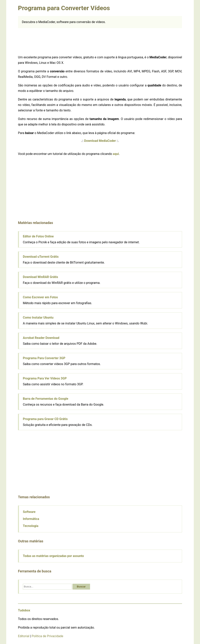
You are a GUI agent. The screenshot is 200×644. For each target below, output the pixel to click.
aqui (116, 154)
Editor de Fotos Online (38, 236)
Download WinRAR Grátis (40, 277)
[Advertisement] (100, 41)
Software (29, 512)
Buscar (81, 587)
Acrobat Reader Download (41, 338)
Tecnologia (31, 526)
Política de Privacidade (47, 636)
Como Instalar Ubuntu (38, 318)
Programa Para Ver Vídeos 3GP (45, 378)
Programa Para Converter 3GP (44, 358)
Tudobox (24, 610)
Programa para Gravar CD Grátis (45, 419)
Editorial (24, 636)
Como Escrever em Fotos (40, 297)
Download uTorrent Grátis (41, 257)
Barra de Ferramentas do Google (46, 399)
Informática (31, 519)
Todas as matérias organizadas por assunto (53, 556)
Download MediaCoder (100, 141)
